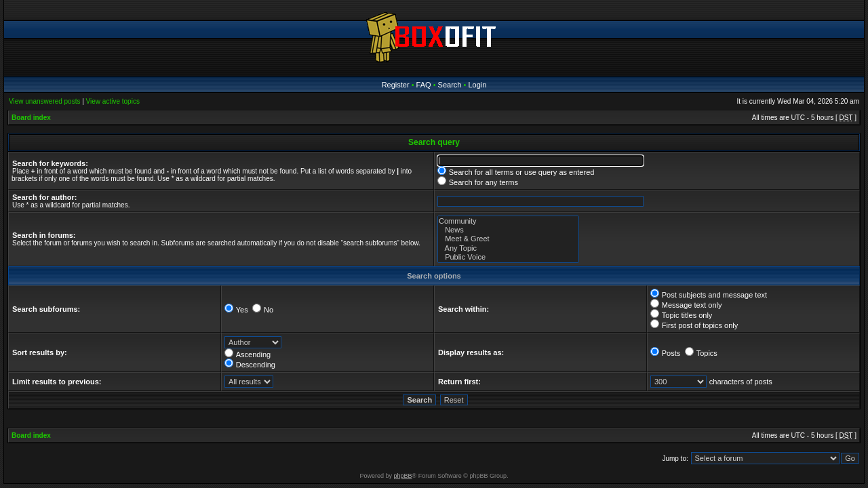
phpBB (403, 476)
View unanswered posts (44, 101)
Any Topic (508, 248)
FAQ (424, 85)
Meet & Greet (508, 239)
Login (477, 85)
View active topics (113, 101)
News (508, 230)
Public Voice (508, 257)
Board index (31, 118)
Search (450, 85)
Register (396, 85)
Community (508, 221)
